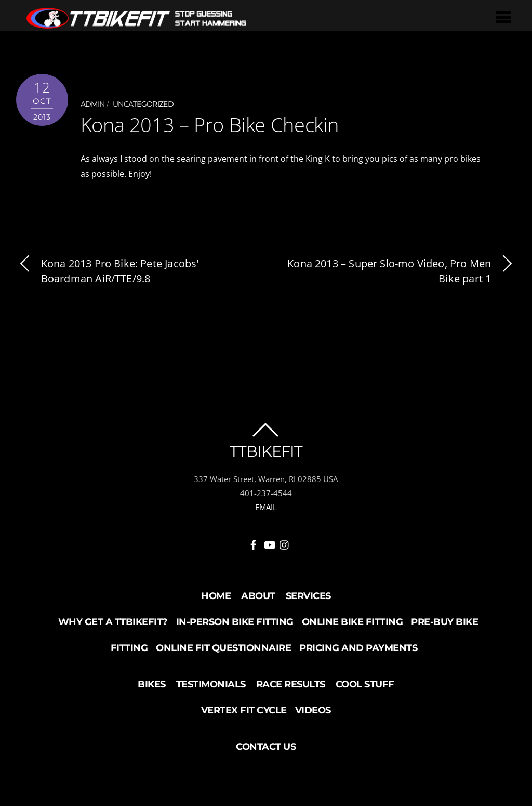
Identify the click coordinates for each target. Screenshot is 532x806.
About (258, 596)
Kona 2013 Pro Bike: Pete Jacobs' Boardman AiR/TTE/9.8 (108, 271)
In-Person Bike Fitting (235, 622)
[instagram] (285, 543)
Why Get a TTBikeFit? (113, 622)
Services (308, 596)
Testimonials (211, 684)
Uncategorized (143, 104)
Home (216, 596)
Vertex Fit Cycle (244, 710)
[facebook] (254, 543)
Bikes (152, 684)
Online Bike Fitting (353, 622)
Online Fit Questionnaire (223, 648)
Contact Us (266, 747)
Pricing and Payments (358, 648)
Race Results (291, 684)
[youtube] (269, 543)
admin (93, 104)
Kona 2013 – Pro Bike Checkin (210, 124)
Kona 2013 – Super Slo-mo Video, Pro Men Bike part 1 (402, 271)
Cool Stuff (365, 684)
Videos (313, 710)
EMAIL (266, 507)
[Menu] (503, 16)
